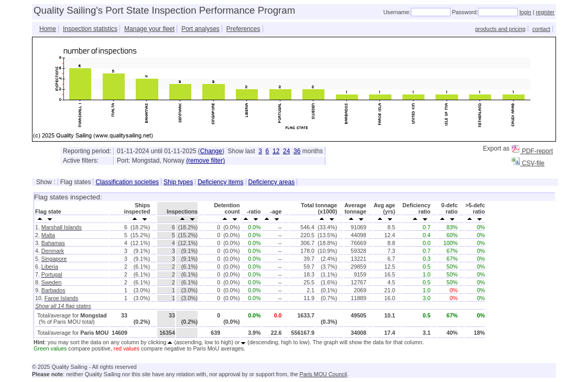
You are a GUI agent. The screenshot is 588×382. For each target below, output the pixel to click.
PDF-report (532, 151)
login (525, 12)
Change (211, 151)
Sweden (52, 282)
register (545, 12)
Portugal (52, 274)
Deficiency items (220, 182)
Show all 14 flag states (63, 306)
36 (297, 151)
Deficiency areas (272, 182)
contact (541, 29)
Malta (48, 235)
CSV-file (528, 163)
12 (276, 151)
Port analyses (200, 29)
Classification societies (127, 182)
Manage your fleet (149, 29)
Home (48, 29)
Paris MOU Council (324, 374)
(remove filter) (205, 161)
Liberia (50, 267)
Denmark (53, 251)
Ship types (178, 182)
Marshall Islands (62, 227)
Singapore (54, 259)
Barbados (53, 290)
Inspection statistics (90, 29)
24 (286, 151)
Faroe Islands (62, 298)
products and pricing (500, 29)
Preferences (243, 29)
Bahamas (53, 243)
